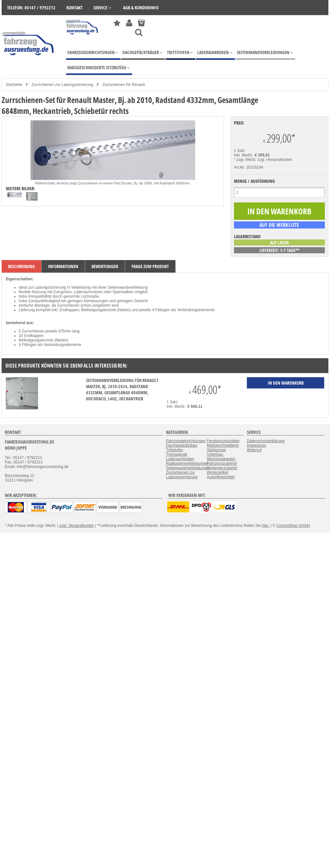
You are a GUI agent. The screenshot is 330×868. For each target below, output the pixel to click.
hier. (266, 526)
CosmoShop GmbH (293, 526)
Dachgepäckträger (182, 445)
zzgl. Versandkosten (275, 160)
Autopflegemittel (220, 477)
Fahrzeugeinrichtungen (186, 441)
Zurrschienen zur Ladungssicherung (62, 85)
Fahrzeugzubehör (222, 463)
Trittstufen (175, 450)
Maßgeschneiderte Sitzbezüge (223, 448)
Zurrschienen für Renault (124, 85)
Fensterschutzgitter (223, 441)
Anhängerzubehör (222, 468)
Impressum (256, 445)
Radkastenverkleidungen (187, 463)
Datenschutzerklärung (266, 441)
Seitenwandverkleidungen (188, 468)
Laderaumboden (180, 459)
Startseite (14, 85)
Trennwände (177, 454)
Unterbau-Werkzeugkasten (221, 457)
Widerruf (254, 450)
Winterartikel (217, 472)
